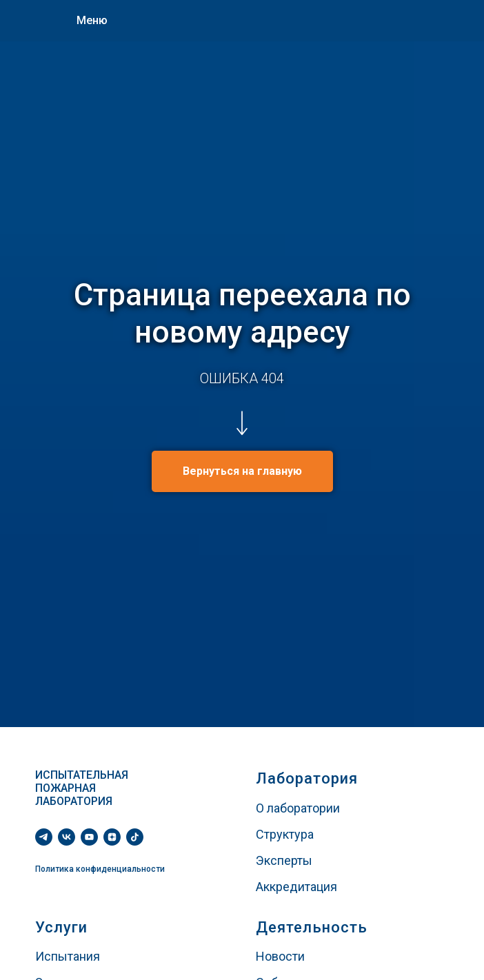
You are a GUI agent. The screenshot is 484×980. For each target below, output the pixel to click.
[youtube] (89, 837)
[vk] (67, 837)
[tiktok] (135, 837)
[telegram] (44, 837)
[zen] (112, 837)
